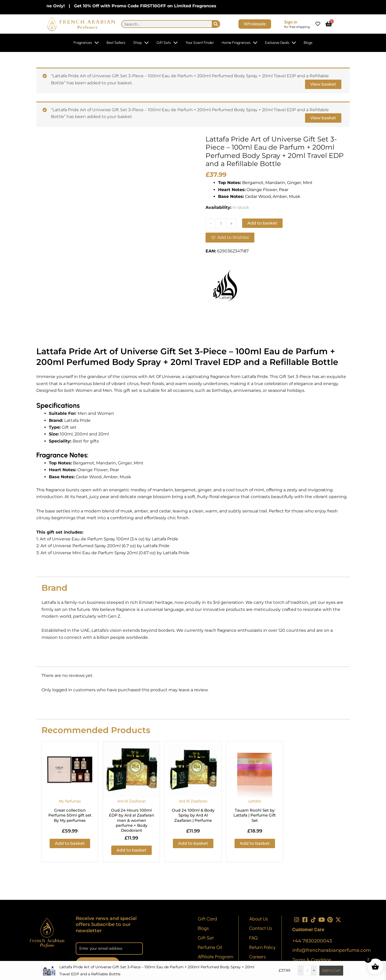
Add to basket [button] (70, 844)
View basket (323, 84)
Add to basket (262, 223)
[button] (230, 238)
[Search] (216, 24)
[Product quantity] (221, 223)
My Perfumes (70, 801)
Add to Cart (331, 970)
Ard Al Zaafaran (131, 801)
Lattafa (255, 801)
